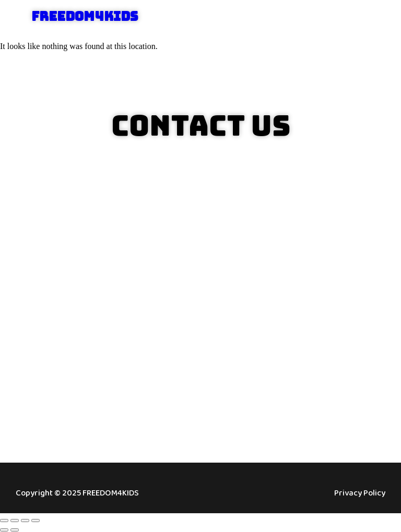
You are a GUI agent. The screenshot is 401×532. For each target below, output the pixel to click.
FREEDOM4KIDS (85, 16)
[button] (371, 17)
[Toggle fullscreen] (15, 521)
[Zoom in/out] (4, 521)
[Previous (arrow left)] (4, 530)
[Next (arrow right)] (15, 530)
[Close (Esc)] (36, 521)
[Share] (25, 521)
